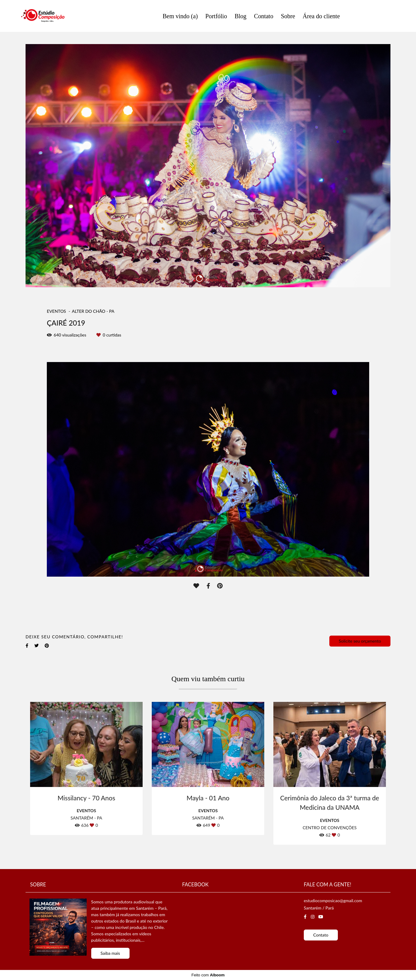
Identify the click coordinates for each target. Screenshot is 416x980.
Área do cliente (321, 16)
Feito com (208, 975)
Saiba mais (110, 953)
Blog (240, 16)
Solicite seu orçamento (360, 641)
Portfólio (216, 16)
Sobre (288, 16)
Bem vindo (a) (180, 16)
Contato (263, 16)
